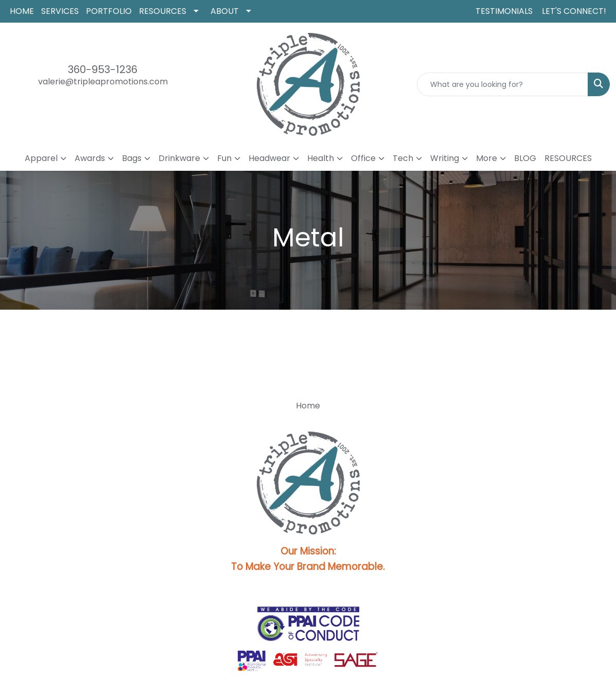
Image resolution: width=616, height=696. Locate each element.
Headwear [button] (269, 158)
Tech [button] (403, 158)
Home (308, 406)
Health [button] (321, 158)
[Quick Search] (503, 84)
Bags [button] (132, 158)
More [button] (487, 158)
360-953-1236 (103, 69)
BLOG (525, 158)
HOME (22, 11)
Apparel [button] (41, 158)
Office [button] (363, 158)
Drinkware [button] (179, 158)
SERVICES (60, 11)
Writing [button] (445, 158)
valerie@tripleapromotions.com (103, 82)
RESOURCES (163, 11)
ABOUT (225, 11)
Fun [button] (224, 158)
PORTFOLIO (109, 11)
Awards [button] (90, 158)
